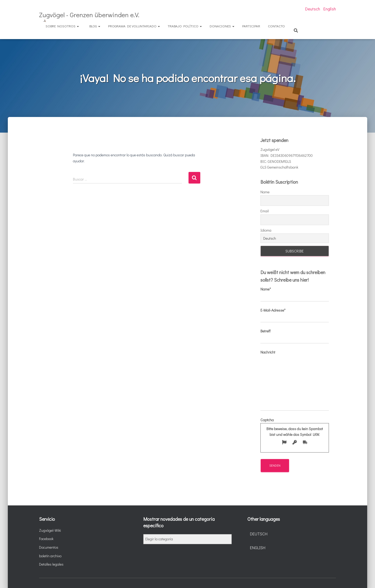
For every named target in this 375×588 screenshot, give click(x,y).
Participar (251, 26)
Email (265, 211)
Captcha (295, 433)
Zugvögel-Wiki (50, 530)
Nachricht (295, 380)
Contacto (276, 26)
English (330, 9)
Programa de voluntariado (134, 26)
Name (265, 192)
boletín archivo (50, 556)
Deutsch (313, 9)
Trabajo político (185, 26)
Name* (295, 294)
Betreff (295, 336)
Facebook (46, 539)
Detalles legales (51, 564)
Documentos (49, 547)
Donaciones (222, 26)
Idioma (266, 230)
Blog (95, 26)
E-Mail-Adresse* (295, 315)
